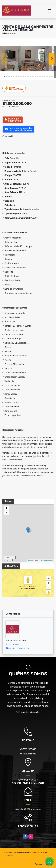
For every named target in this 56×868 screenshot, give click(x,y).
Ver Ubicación (27, 586)
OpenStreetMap (47, 561)
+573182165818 (28, 749)
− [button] (6, 513)
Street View (14, 88)
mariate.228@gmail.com (19, 648)
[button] (4, 77)
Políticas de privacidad (28, 712)
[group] (28, 59)
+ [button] (6, 508)
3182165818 (13, 644)
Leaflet (31, 561)
